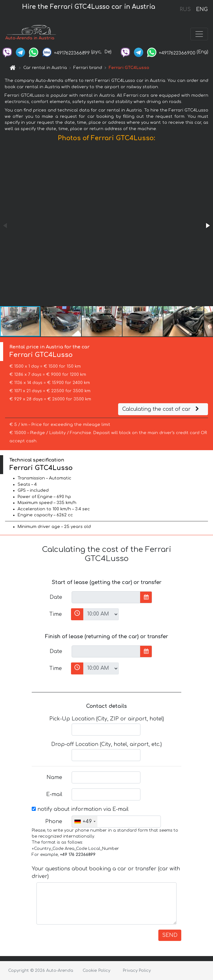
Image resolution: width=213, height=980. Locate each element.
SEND (170, 935)
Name (54, 777)
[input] (106, 597)
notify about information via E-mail (80, 809)
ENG (202, 9)
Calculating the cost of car (161, 409)
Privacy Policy (137, 971)
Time (56, 614)
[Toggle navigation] (199, 34)
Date (56, 597)
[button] (207, 226)
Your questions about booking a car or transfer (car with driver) (106, 873)
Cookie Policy (96, 971)
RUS (185, 9)
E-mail (54, 794)
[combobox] (85, 822)
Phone (54, 822)
